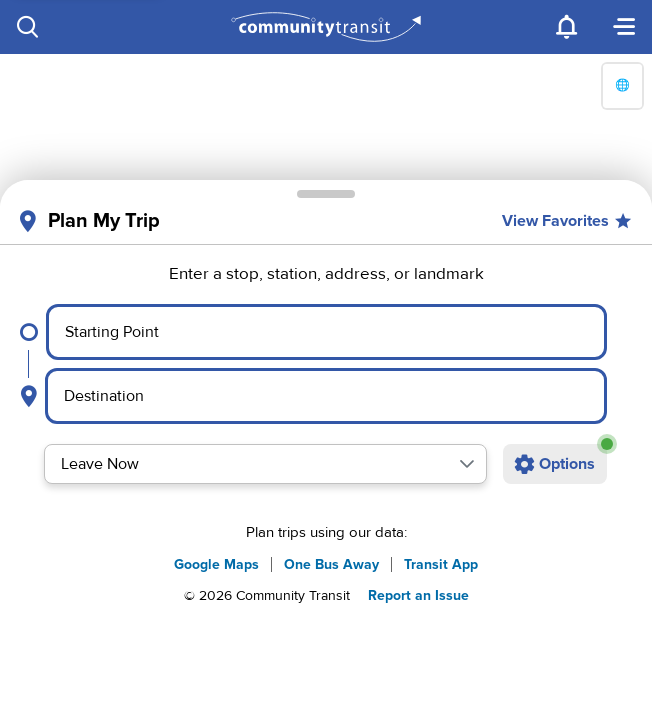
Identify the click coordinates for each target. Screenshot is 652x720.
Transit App (441, 564)
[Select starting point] (326, 332)
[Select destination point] (326, 396)
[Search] (28, 27)
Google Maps (216, 564)
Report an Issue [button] (418, 595)
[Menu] (624, 27)
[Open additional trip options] (555, 464)
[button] (467, 464)
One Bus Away (331, 564)
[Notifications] (568, 27)
